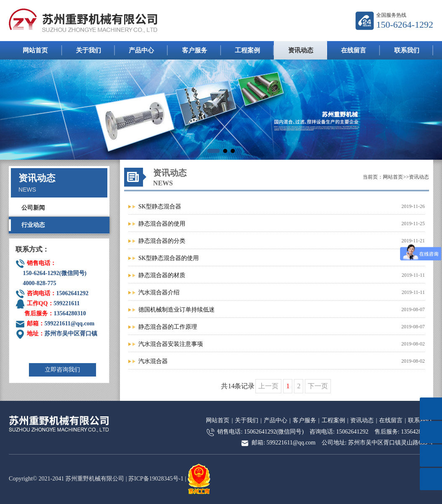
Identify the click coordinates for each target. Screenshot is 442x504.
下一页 (318, 386)
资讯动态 (301, 50)
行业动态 (33, 225)
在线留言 (354, 50)
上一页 (268, 386)
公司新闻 (33, 208)
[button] (213, 151)
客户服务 (195, 50)
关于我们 (88, 50)
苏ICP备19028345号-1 (156, 479)
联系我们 (407, 50)
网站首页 (35, 50)
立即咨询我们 (62, 370)
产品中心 (141, 50)
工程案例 (247, 50)
